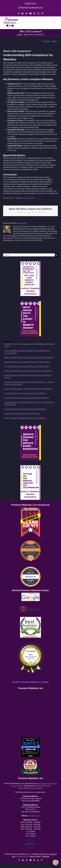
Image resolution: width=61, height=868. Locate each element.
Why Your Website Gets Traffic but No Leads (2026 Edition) (28, 371)
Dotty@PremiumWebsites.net (30, 7)
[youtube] (30, 13)
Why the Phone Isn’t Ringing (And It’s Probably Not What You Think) (30, 345)
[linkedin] (23, 13)
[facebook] (19, 13)
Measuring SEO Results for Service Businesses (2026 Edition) (29, 357)
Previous (47, 41)
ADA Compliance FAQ (29, 198)
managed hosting (35, 788)
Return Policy (35, 856)
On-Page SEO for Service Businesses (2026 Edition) (25, 393)
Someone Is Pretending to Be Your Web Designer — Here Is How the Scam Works (29, 383)
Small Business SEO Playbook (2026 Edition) (22, 413)
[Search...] (29, 255)
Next (54, 41)
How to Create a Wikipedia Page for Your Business (25, 418)
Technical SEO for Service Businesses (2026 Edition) (25, 409)
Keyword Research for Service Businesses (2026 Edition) (27, 362)
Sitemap (46, 856)
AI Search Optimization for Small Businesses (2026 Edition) (28, 389)
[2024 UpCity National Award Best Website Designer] (30, 541)
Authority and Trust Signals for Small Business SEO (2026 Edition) (28, 376)
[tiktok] (27, 13)
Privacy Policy (22, 856)
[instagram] (34, 13)
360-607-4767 (30, 3)
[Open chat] (56, 863)
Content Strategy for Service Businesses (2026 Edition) (27, 398)
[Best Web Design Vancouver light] (30, 644)
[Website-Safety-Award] (30, 738)
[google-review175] (31, 594)
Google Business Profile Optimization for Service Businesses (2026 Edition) (29, 403)
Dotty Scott (22, 223)
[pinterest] (42, 13)
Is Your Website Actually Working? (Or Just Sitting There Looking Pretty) (27, 352)
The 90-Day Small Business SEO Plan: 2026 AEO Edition (27, 366)
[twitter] (38, 13)
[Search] (56, 255)
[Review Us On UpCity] (30, 607)
